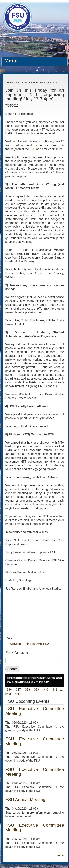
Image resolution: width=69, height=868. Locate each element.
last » (18, 694)
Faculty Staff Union (25, 38)
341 (55, 690)
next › (9, 694)
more (61, 855)
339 (37, 690)
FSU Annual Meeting (25, 800)
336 (9, 690)
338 (28, 690)
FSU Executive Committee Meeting (35, 711)
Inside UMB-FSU (38, 644)
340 (46, 690)
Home (10, 83)
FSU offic (36, 149)
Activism (15, 644)
